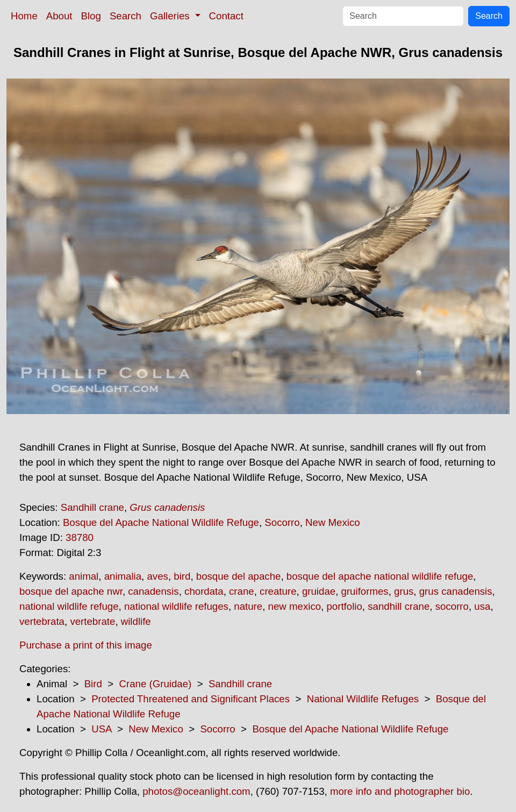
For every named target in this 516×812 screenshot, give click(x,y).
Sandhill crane (92, 507)
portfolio (344, 606)
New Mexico (333, 522)
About (59, 16)
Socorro (282, 522)
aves (157, 576)
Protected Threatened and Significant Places (191, 699)
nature (248, 606)
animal (84, 576)
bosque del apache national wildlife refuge (380, 576)
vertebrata (42, 621)
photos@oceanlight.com (196, 791)
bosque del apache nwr (71, 591)
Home (24, 16)
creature (278, 591)
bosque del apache (239, 576)
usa (482, 606)
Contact (226, 16)
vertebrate (92, 621)
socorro (452, 606)
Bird (93, 684)
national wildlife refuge (69, 606)
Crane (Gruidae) (155, 684)
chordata (204, 591)
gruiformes (365, 591)
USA (101, 729)
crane (242, 591)
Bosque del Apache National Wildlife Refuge (161, 522)
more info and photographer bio (400, 791)
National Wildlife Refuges (363, 699)
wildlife (136, 621)
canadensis (153, 591)
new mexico (295, 606)
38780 (80, 537)
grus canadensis (456, 591)
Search (126, 16)
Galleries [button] (171, 16)
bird (182, 576)
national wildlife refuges (176, 606)
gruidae (319, 591)
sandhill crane (399, 606)
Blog (91, 16)
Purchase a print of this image (86, 645)
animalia (123, 576)
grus (404, 591)
